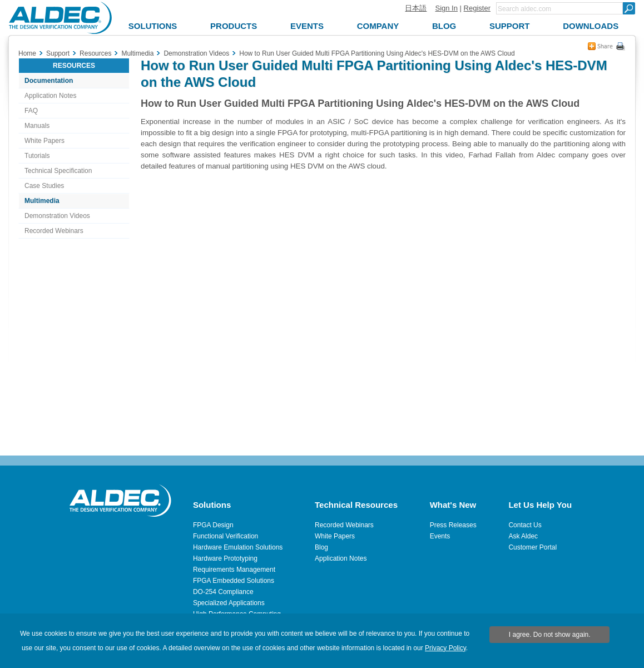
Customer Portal (532, 547)
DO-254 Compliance (223, 592)
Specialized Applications (229, 603)
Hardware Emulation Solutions (238, 547)
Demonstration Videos (57, 216)
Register (477, 8)
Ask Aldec (523, 536)
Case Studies (44, 186)
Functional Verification (226, 536)
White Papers (44, 141)
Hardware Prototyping (225, 558)
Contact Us (525, 525)
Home (27, 53)
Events (440, 536)
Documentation (49, 81)
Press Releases (453, 525)
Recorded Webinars (54, 231)
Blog (321, 547)
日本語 (416, 8)
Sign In (446, 8)
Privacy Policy (445, 648)
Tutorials (37, 156)
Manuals (37, 126)
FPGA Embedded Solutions (234, 581)
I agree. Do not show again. (550, 635)
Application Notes (50, 96)
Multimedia (42, 201)
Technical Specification (58, 171)
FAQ (31, 111)
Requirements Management (234, 570)
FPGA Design (213, 525)
